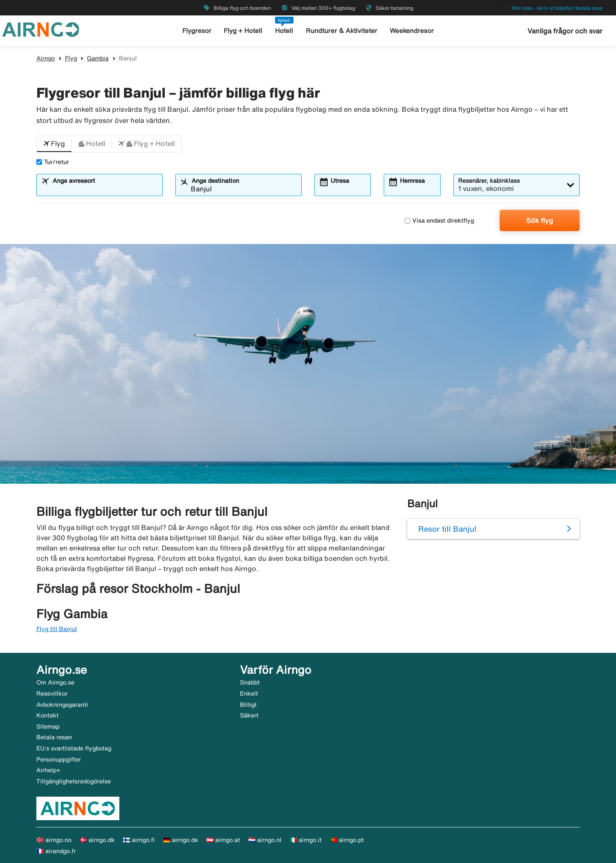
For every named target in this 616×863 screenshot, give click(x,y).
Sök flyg (540, 220)
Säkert (249, 715)
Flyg (71, 58)
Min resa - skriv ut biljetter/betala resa (557, 8)
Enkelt (249, 693)
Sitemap (48, 726)
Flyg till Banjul (57, 629)
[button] (54, 144)
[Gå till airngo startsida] (41, 29)
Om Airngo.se (55, 682)
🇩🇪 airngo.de (181, 840)
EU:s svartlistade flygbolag (74, 748)
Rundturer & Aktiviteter (342, 31)
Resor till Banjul (447, 529)
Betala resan (54, 737)
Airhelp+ (48, 770)
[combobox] (105, 189)
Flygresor (197, 31)
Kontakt (47, 715)
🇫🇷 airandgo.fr (56, 851)
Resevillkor (52, 693)
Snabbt (250, 682)
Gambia (98, 58)
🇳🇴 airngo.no (54, 840)
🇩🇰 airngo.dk (97, 840)
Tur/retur (53, 162)
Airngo (46, 58)
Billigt (248, 705)
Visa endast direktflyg (439, 220)
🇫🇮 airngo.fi (139, 840)
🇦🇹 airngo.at (223, 840)
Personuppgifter (59, 759)
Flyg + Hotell (243, 31)
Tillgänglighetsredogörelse (74, 781)
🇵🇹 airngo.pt (347, 840)
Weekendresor (412, 31)
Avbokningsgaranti (62, 705)
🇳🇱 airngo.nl (265, 840)
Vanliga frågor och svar (565, 31)
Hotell (284, 31)
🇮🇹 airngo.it (306, 840)
